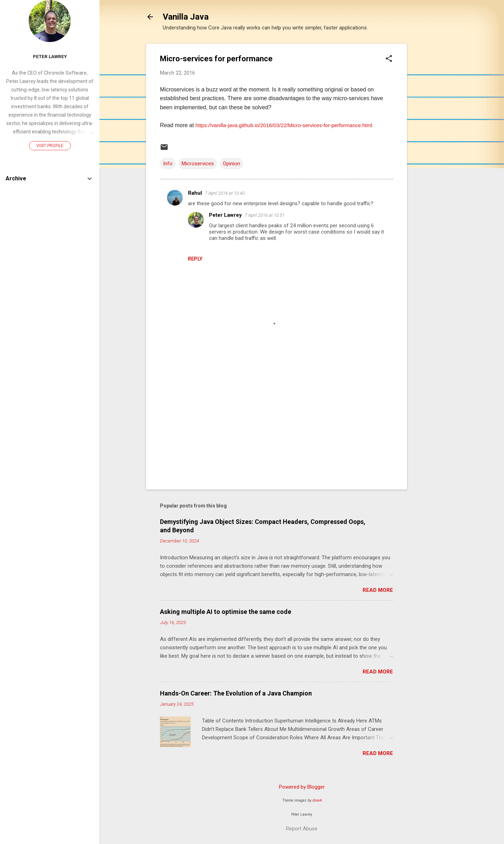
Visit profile (50, 146)
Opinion (232, 164)
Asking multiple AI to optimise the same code (226, 612)
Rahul (195, 193)
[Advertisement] (435, 149)
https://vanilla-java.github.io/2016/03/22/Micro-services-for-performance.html (284, 125)
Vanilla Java (186, 17)
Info (168, 164)
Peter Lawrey (225, 215)
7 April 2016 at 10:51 (265, 215)
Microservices (198, 164)
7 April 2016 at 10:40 (225, 193)
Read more (378, 590)
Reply (195, 259)
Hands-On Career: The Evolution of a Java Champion (236, 693)
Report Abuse (302, 829)
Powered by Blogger (302, 787)
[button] (389, 59)
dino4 (317, 800)
